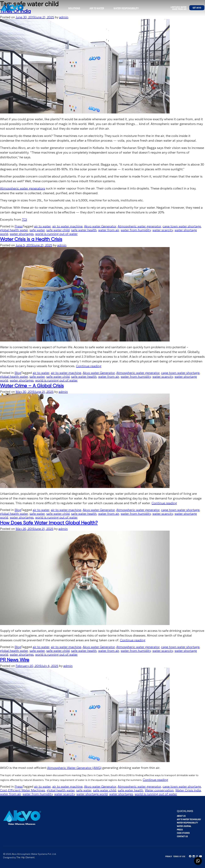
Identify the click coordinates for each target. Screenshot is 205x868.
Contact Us (182, 836)
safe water (37, 230)
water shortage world (92, 794)
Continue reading (89, 366)
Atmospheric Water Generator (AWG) (74, 768)
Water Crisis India (188, 790)
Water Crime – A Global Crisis (32, 386)
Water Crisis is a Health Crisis (31, 240)
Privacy (169, 856)
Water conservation (159, 790)
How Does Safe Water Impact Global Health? (49, 523)
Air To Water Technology (189, 819)
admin (64, 17)
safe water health (84, 230)
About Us (181, 816)
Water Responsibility (126, 8)
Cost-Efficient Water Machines (23, 790)
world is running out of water (56, 234)
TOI (24, 220)
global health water (14, 230)
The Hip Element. (26, 857)
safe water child (58, 230)
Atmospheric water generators (23, 188)
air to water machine (67, 226)
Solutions (74, 8)
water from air (109, 230)
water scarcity (163, 230)
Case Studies (183, 833)
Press (19, 226)
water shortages (22, 234)
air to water (42, 226)
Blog (18, 373)
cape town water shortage (182, 226)
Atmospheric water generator (139, 226)
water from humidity (136, 230)
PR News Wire (15, 660)
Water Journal (184, 826)
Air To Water (97, 8)
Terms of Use (179, 856)
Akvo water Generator (100, 226)
